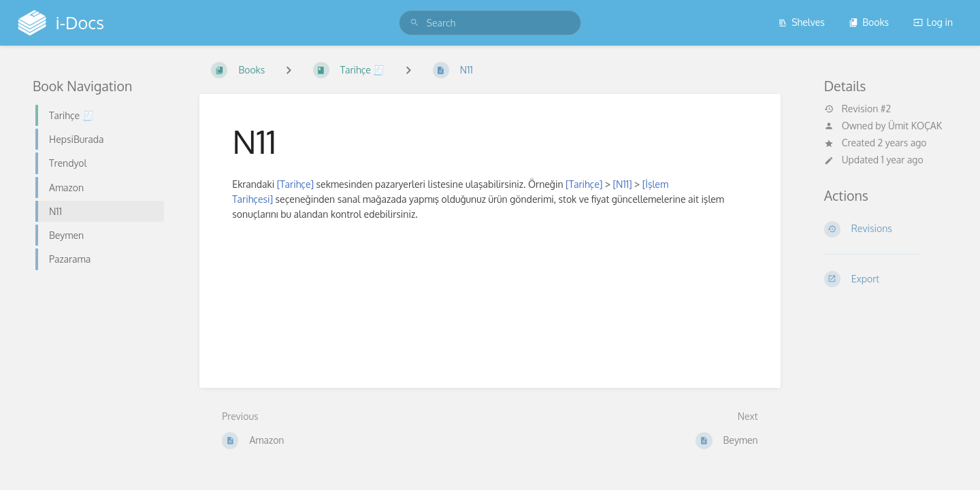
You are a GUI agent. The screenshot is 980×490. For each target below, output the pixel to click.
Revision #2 (857, 109)
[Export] (886, 279)
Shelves (801, 22)
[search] (490, 23)
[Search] (414, 23)
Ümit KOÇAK (915, 126)
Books (869, 22)
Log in (933, 22)
